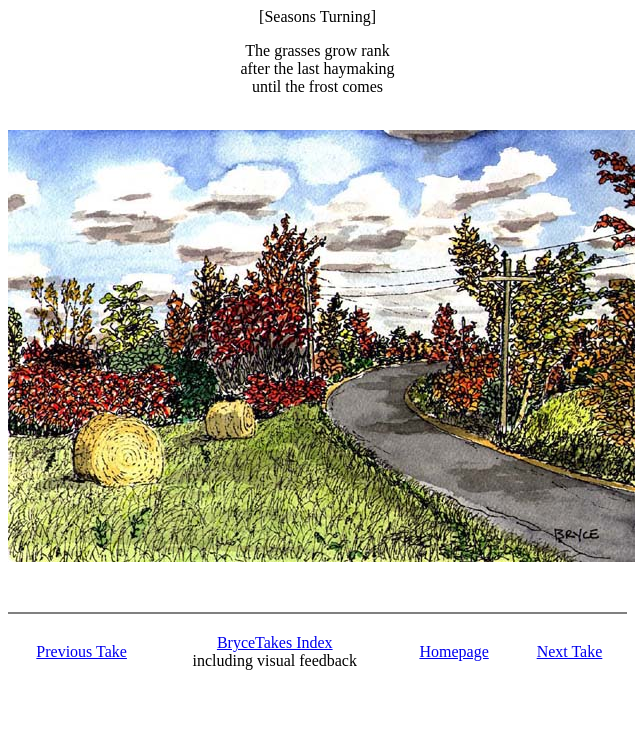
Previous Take (81, 651)
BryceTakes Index (275, 642)
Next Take (570, 651)
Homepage (453, 651)
